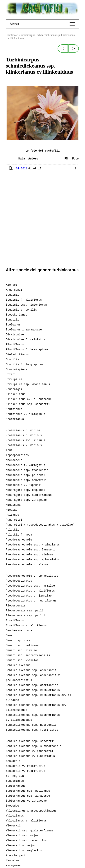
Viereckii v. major (21, 846)
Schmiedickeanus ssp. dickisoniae (32, 685)
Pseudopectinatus (19, 581)
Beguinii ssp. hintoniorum (26, 305)
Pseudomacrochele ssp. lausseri (30, 550)
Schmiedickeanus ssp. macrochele (31, 725)
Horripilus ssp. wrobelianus (28, 384)
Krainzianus (15, 419)
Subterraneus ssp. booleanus (28, 791)
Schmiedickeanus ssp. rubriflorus (32, 730)
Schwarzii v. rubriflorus (25, 771)
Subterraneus (16, 786)
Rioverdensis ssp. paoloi (25, 616)
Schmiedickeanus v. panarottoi (30, 751)
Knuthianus (14, 409)
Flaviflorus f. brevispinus (27, 350)
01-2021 (22, 169)
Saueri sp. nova (18, 641)
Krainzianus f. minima (23, 430)
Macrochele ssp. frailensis (27, 470)
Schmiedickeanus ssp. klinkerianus (33, 690)
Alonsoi (12, 285)
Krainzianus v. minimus (24, 445)
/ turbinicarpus (27, 35)
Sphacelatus (15, 781)
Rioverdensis (16, 606)
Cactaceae (13, 35)
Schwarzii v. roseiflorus (25, 766)
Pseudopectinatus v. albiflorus (30, 591)
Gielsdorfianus (17, 355)
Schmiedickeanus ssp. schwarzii (30, 741)
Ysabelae (12, 861)
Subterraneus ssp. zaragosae (28, 796)
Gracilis (12, 360)
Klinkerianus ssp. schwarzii (28, 404)
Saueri (11, 636)
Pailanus (12, 515)
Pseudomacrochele (19, 540)
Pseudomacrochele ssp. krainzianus (33, 545)
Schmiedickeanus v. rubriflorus (30, 756)
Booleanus (13, 325)
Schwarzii (13, 761)
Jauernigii (14, 389)
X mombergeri (16, 856)
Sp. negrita (15, 776)
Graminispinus (17, 370)
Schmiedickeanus (18, 665)
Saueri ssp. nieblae (21, 650)
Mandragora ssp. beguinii (25, 490)
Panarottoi (14, 520)
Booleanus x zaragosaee (24, 330)
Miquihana (13, 505)
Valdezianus (15, 816)
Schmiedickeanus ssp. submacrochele (34, 746)
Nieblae (12, 510)
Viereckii (13, 826)
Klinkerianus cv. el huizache (29, 399)
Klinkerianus (16, 394)
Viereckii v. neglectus (24, 851)
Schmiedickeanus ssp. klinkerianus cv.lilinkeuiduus (33, 718)
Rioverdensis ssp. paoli (25, 611)
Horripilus (14, 379)
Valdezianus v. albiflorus (26, 821)
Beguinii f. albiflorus (24, 300)
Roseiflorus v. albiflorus (26, 626)
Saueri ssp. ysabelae (22, 660)
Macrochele (14, 460)
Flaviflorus (15, 345)
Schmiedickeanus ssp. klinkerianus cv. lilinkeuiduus (36, 708)
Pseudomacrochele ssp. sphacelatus (33, 560)
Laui (9, 450)
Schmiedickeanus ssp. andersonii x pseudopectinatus (33, 678)
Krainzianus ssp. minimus (25, 440)
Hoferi (11, 374)
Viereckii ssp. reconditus (26, 841)
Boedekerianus (17, 315)
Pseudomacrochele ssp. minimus (30, 555)
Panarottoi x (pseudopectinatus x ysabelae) (40, 525)
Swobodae (12, 806)
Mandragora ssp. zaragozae (26, 500)
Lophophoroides (17, 455)
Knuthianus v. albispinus (25, 414)
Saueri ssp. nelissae (22, 646)
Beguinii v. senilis (21, 310)
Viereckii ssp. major (22, 836)
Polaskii (12, 530)
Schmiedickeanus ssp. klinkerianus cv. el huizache (39, 698)
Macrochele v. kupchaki (24, 485)
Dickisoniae (15, 335)
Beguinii (12, 295)
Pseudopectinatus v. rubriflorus (31, 601)
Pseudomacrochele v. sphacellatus (32, 576)
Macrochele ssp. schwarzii (26, 480)
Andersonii (14, 290)
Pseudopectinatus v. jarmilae (29, 596)
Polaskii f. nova (19, 535)
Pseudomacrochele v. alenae (27, 565)
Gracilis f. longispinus (25, 365)
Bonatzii (12, 320)
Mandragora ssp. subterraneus (29, 495)
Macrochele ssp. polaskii (25, 475)
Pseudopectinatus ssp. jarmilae (30, 586)
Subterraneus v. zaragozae (26, 801)
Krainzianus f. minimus (24, 435)
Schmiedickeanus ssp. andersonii (31, 670)
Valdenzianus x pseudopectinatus (31, 811)
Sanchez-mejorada (19, 631)
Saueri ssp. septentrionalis (28, 655)
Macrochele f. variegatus (25, 465)
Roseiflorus (15, 621)
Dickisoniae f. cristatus (25, 340)
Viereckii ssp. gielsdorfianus (30, 831)
